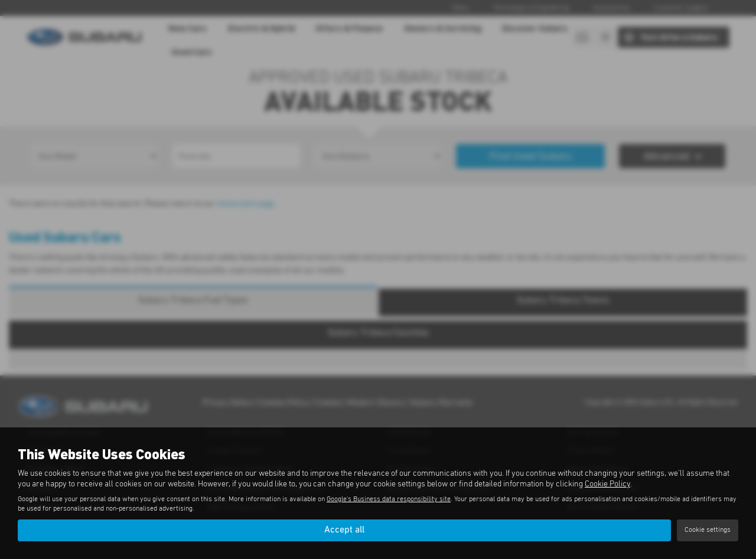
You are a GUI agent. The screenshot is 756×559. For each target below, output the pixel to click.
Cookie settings (708, 530)
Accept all (344, 530)
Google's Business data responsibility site (389, 499)
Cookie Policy (607, 484)
